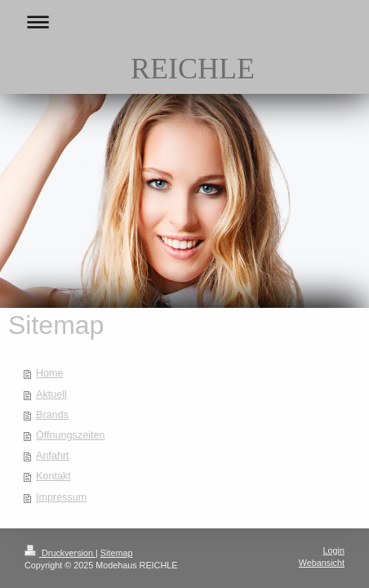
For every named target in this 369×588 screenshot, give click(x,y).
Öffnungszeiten (71, 435)
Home (50, 373)
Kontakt (53, 476)
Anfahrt (53, 456)
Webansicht (322, 563)
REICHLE (193, 69)
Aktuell (51, 394)
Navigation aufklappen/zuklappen (184, 22)
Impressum (61, 497)
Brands (52, 415)
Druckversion (60, 553)
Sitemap (117, 553)
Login (334, 550)
